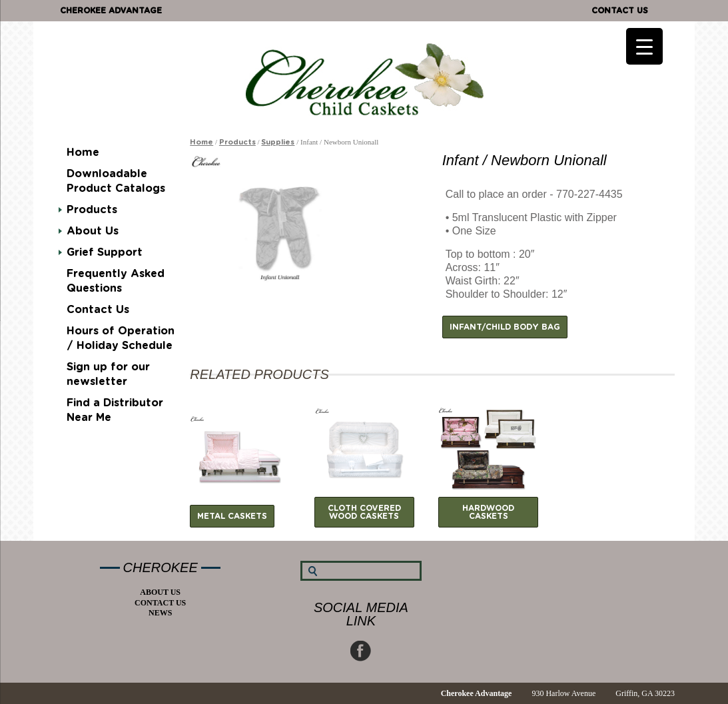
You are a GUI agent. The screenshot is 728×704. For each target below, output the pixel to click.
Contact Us (620, 11)
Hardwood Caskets (488, 512)
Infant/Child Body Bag (505, 327)
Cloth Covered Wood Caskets (364, 512)
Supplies (278, 142)
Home (83, 153)
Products (92, 210)
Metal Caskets (232, 516)
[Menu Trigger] (644, 46)
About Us (93, 231)
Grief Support (105, 252)
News (160, 613)
